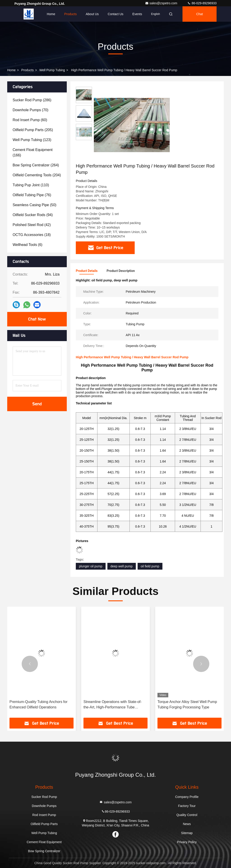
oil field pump (150, 566)
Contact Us (116, 14)
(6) (28, 245)
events (137, 14)
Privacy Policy (187, 842)
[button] (30, 664)
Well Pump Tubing (52, 70)
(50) (35, 205)
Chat (200, 14)
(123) (32, 140)
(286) (32, 100)
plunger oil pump (91, 566)
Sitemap (187, 833)
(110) (31, 185)
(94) (33, 215)
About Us (92, 14)
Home (51, 14)
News (187, 824)
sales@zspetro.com (162, 3)
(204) (37, 175)
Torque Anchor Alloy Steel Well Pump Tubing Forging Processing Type (187, 704)
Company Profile (187, 797)
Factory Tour (187, 806)
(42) (32, 225)
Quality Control (187, 815)
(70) (30, 110)
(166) (33, 152)
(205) (33, 130)
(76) (32, 195)
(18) (32, 235)
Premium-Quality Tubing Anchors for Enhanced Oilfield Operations (38, 704)
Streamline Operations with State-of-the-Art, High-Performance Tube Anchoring (113, 705)
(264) (36, 165)
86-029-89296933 (202, 3)
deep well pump (122, 566)
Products (70, 14)
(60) (30, 120)
